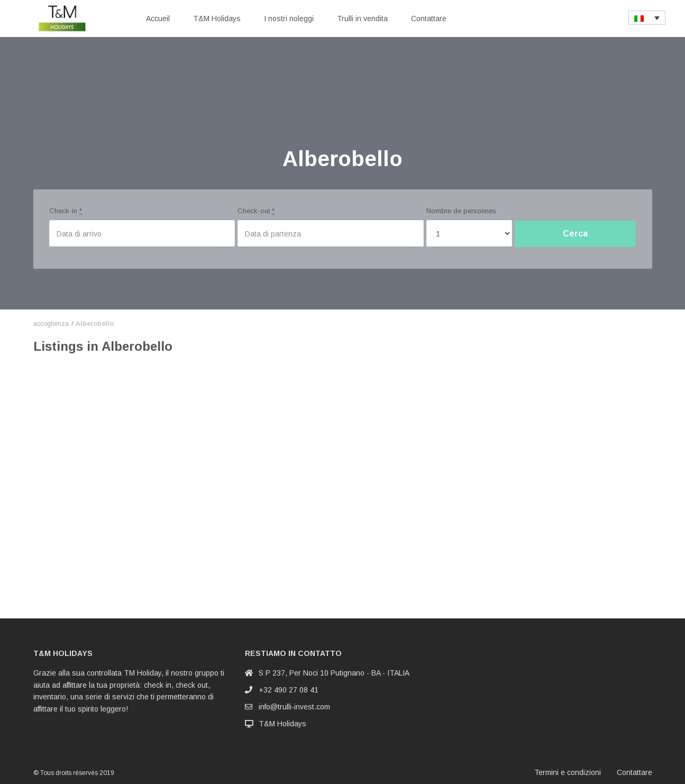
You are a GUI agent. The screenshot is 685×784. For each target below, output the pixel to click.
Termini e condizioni (568, 772)
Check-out (256, 211)
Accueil (158, 19)
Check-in (66, 211)
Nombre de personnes (461, 211)
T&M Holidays (217, 19)
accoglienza (51, 324)
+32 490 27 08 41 (289, 690)
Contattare (429, 19)
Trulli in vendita (362, 19)
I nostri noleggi (289, 19)
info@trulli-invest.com (294, 707)
